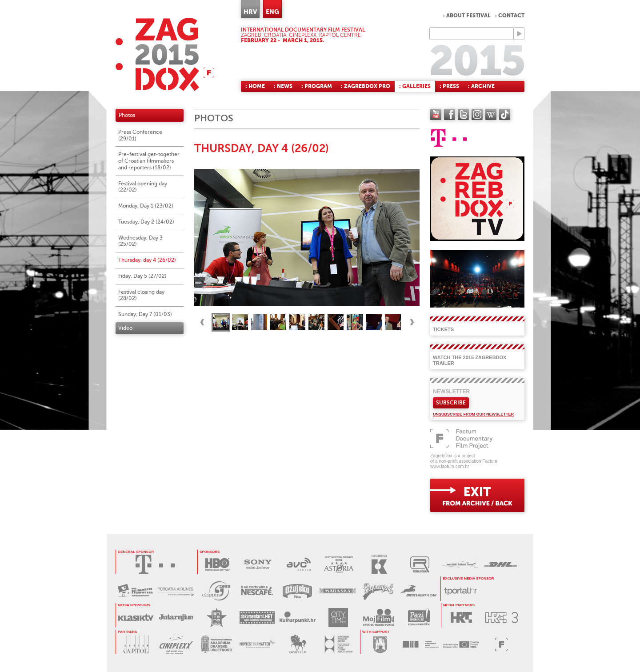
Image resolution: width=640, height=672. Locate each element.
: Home (255, 86)
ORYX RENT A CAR (418, 591)
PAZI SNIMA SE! (419, 618)
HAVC (421, 644)
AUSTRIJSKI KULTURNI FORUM (460, 564)
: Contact (510, 16)
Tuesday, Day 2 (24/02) (146, 222)
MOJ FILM (378, 618)
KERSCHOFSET (379, 564)
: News (283, 86)
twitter (463, 114)
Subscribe (451, 403)
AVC (298, 564)
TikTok (505, 114)
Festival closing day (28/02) (141, 295)
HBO (218, 564)
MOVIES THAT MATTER (257, 644)
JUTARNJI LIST (176, 618)
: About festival (467, 16)
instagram (477, 114)
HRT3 (502, 618)
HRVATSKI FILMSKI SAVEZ (338, 644)
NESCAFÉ (257, 591)
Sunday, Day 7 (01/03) (145, 314)
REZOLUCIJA (420, 564)
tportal (461, 591)
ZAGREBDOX (165, 54)
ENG (272, 12)
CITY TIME (338, 618)
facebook (450, 114)
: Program (317, 86)
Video (125, 328)
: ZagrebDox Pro (366, 86)
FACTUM (502, 644)
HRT (461, 618)
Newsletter (451, 392)
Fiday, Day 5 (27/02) (142, 276)
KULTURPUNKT (298, 618)
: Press (449, 86)
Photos (127, 115)
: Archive (481, 86)
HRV (250, 12)
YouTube (436, 114)
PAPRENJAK (378, 591)
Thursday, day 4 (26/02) (147, 260)
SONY (258, 564)
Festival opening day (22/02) (143, 187)
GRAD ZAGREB (380, 644)
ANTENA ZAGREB (217, 618)
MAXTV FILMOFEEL (135, 591)
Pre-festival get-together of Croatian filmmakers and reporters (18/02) (149, 161)
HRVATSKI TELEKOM (155, 564)
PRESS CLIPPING (216, 591)
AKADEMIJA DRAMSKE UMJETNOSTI (217, 644)
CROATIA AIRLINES (176, 591)
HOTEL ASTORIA (339, 564)
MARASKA (338, 591)
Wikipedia (491, 114)
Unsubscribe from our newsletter (473, 414)
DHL (501, 564)
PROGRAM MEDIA (461, 644)
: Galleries (415, 86)
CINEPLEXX (176, 644)
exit (477, 495)
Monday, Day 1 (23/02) (146, 206)
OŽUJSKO (297, 591)
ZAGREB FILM (298, 644)
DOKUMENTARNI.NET (257, 618)
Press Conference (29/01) (140, 135)
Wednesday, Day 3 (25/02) (140, 241)
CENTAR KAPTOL (136, 644)
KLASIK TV (136, 618)
